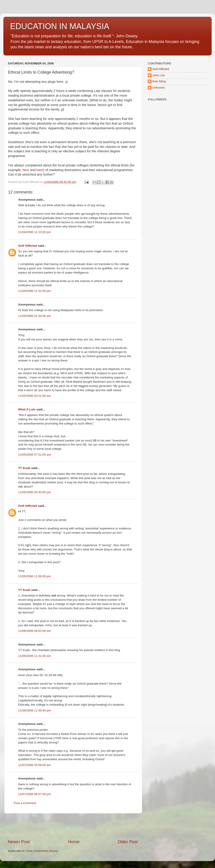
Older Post (128, 842)
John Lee (159, 75)
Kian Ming (159, 81)
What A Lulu (27, 409)
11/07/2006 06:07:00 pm (34, 794)
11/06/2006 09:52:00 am (34, 631)
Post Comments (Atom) (42, 851)
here (26, 170)
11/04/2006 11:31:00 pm (34, 291)
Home (74, 842)
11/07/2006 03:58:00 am (34, 765)
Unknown (159, 88)
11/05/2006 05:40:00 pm (34, 492)
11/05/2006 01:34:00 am (34, 316)
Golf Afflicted (28, 246)
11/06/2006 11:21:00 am (34, 656)
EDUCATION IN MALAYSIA (60, 26)
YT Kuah (24, 468)
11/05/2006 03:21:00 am (34, 396)
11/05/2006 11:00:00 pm (34, 576)
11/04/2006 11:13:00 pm (34, 232)
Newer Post (19, 842)
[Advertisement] (73, 826)
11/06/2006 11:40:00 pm (34, 710)
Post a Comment (25, 803)
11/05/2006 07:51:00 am (34, 455)
